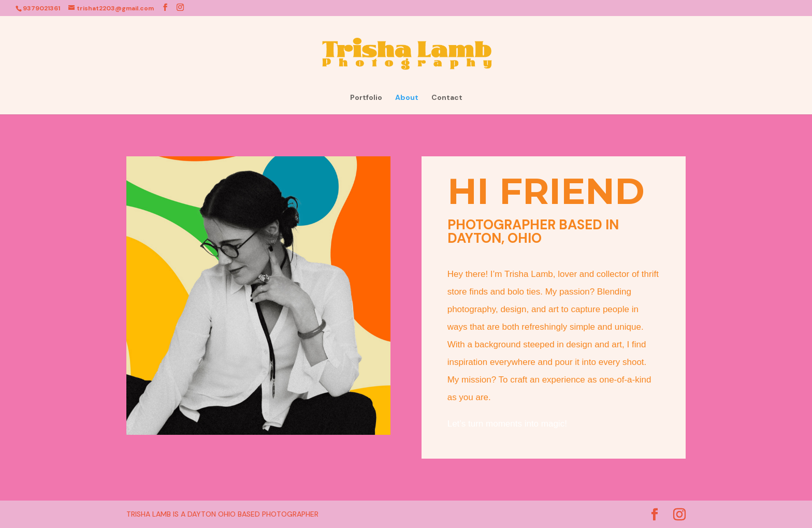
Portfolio (366, 98)
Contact (447, 98)
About (407, 98)
